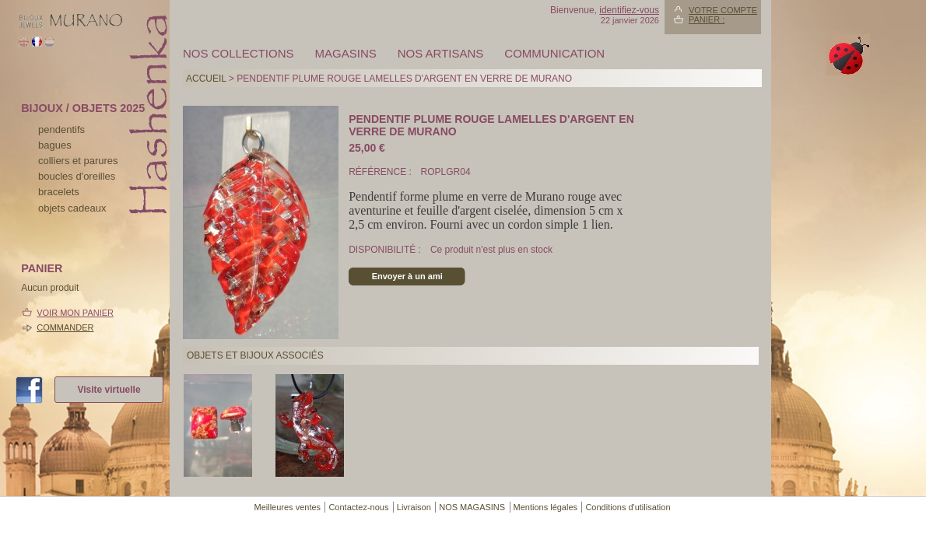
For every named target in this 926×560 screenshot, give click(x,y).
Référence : (381, 172)
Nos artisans (441, 53)
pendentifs (61, 129)
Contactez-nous (358, 507)
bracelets (59, 192)
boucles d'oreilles (77, 176)
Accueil (206, 79)
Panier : (707, 19)
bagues (55, 145)
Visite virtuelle (109, 390)
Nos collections (239, 53)
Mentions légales (546, 507)
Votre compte (723, 10)
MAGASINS (346, 53)
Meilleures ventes (287, 507)
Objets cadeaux (72, 208)
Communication (554, 53)
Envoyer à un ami (407, 276)
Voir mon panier (75, 313)
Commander (65, 327)
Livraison (414, 507)
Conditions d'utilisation (628, 507)
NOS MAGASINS (472, 507)
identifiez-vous (629, 10)
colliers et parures (78, 161)
